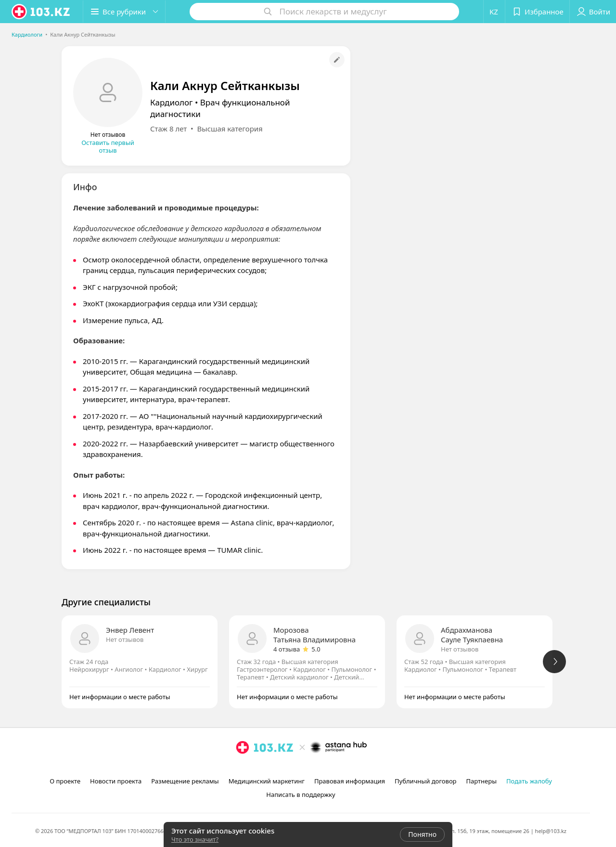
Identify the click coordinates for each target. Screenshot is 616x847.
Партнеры (482, 781)
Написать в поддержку (301, 795)
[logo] (41, 12)
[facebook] (256, 769)
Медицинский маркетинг (267, 781)
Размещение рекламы (185, 781)
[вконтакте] (269, 769)
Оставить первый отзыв (108, 146)
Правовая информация (350, 781)
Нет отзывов (125, 639)
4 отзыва (287, 649)
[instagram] (243, 769)
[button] (124, 12)
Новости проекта (116, 781)
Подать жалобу (529, 781)
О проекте (65, 781)
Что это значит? (195, 839)
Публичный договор (425, 781)
